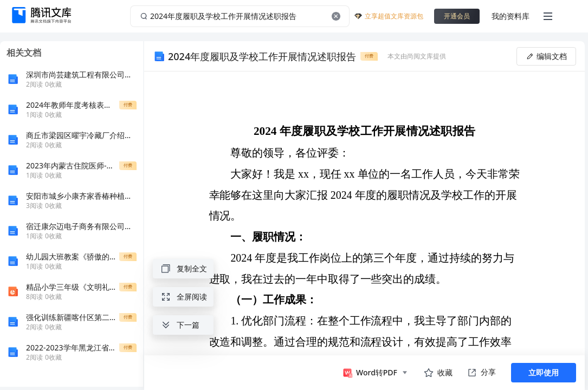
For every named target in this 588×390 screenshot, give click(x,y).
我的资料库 (511, 16)
